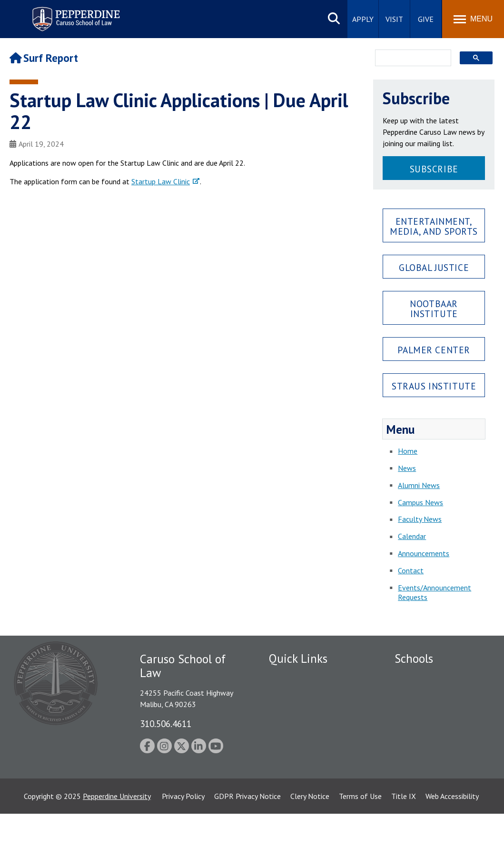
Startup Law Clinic (161, 181)
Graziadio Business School (436, 710)
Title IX (404, 840)
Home (408, 451)
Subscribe (434, 169)
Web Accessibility (452, 840)
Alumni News (419, 485)
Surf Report (44, 58)
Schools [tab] (414, 658)
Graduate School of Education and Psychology (436, 741)
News (407, 468)
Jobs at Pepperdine (299, 726)
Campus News (420, 502)
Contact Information (302, 743)
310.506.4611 (166, 723)
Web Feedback (292, 802)
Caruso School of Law (430, 693)
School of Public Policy (431, 773)
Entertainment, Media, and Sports (434, 226)
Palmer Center (434, 350)
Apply (363, 19)
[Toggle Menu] (473, 19)
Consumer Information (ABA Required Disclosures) (313, 764)
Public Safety (290, 677)
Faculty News (420, 519)
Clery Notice (310, 840)
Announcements (424, 553)
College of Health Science (436, 789)
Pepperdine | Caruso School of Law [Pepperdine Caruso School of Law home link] (74, 13)
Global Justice (434, 267)
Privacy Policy (183, 840)
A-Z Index (284, 786)
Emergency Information (306, 710)
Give (426, 19)
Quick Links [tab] (298, 658)
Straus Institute (434, 386)
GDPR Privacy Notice (247, 840)
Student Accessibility (302, 693)
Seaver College (418, 677)
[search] (410, 59)
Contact (411, 570)
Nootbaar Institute (434, 309)
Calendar (412, 536)
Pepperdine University (117, 840)
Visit (394, 19)
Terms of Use (360, 840)
